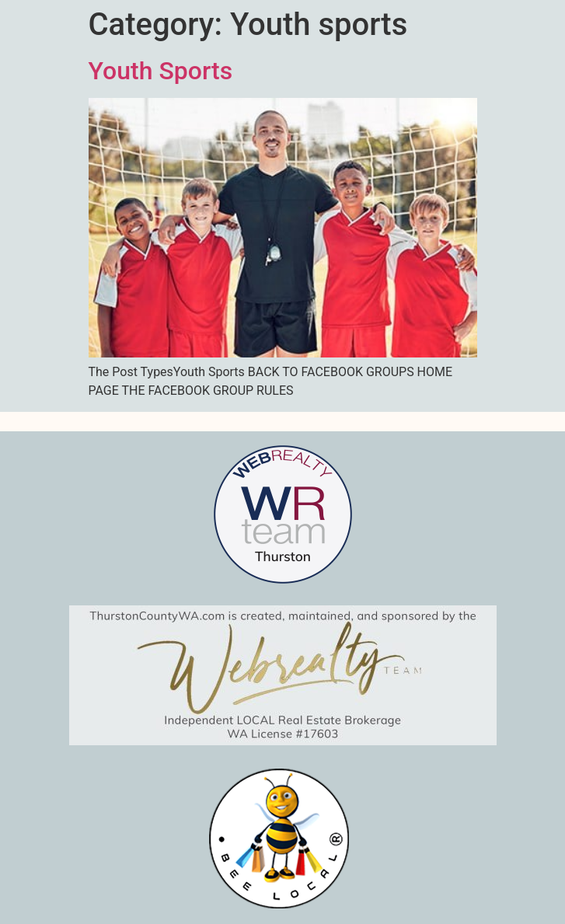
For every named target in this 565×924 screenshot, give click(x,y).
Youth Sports (161, 71)
